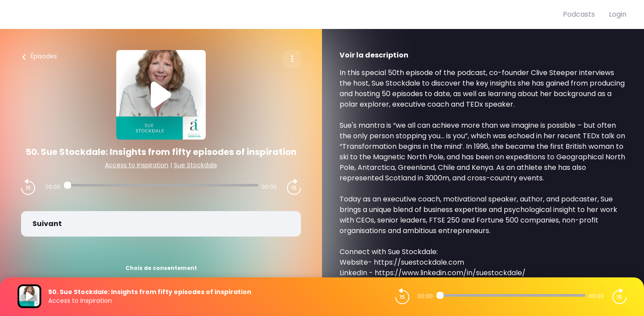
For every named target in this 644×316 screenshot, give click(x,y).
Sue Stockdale (195, 165)
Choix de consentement (161, 268)
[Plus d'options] (292, 59)
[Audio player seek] (161, 185)
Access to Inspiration (137, 165)
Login (618, 14)
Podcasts (579, 14)
